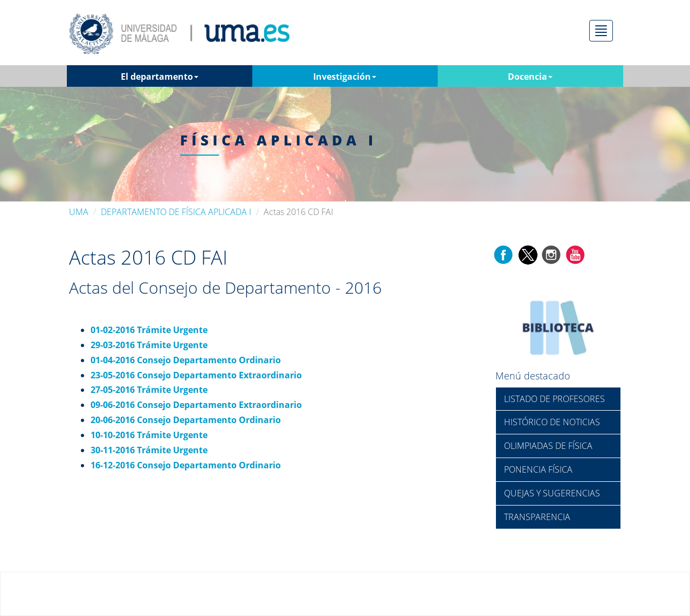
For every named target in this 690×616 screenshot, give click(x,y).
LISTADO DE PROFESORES (554, 399)
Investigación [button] (345, 77)
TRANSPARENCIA (537, 517)
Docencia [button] (530, 77)
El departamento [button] (160, 77)
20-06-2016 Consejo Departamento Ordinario (186, 420)
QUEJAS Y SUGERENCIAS (552, 493)
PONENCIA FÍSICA (538, 469)
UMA (79, 212)
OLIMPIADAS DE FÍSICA (548, 446)
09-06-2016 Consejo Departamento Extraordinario (196, 405)
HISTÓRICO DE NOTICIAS (552, 422)
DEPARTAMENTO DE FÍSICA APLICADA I (176, 212)
